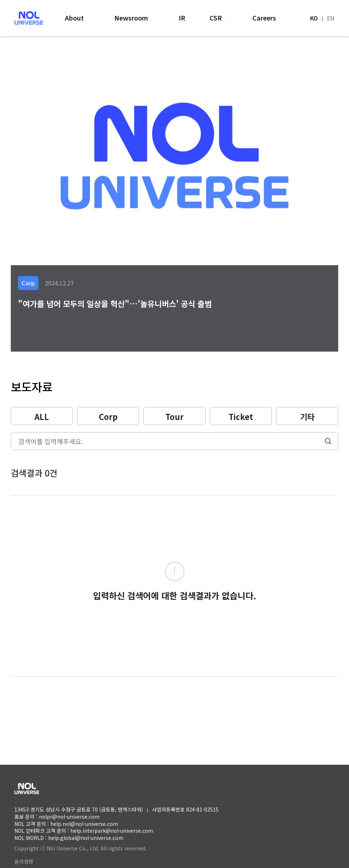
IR (182, 18)
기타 (307, 416)
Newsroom (132, 18)
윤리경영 (24, 862)
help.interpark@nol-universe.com (112, 831)
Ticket (241, 416)
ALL (42, 416)
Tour (174, 416)
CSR (217, 18)
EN (331, 18)
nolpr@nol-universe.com (69, 817)
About (75, 18)
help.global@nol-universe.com (86, 838)
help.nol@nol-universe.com (84, 824)
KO (314, 18)
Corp (108, 416)
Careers (264, 18)
